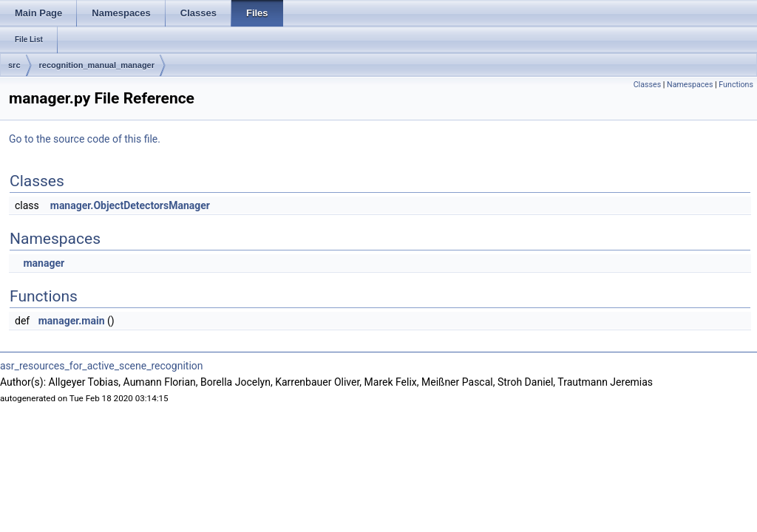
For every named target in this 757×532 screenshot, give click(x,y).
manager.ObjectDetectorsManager (130, 205)
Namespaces (690, 85)
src (14, 65)
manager (44, 263)
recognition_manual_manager (97, 65)
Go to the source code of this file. (85, 139)
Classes (647, 85)
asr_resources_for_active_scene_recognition (102, 366)
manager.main (72, 321)
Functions (736, 85)
